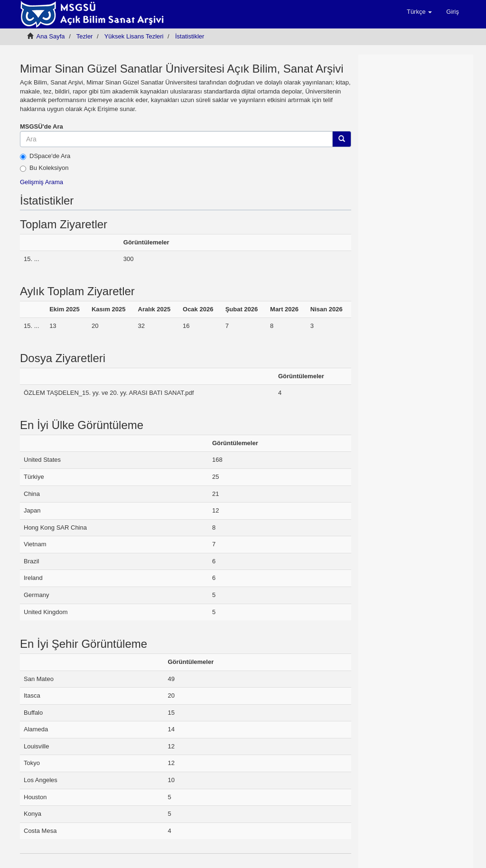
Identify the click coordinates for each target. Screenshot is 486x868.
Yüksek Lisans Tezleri (134, 36)
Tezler (85, 36)
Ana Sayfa (51, 36)
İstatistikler (190, 36)
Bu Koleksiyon (44, 168)
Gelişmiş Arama (42, 182)
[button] (419, 12)
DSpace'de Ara (45, 156)
